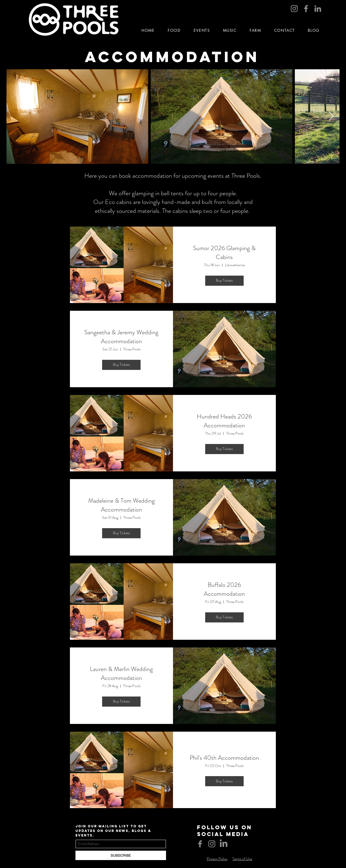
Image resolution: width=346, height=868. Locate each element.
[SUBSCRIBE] (121, 855)
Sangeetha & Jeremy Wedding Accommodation (121, 337)
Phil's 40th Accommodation (224, 758)
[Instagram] (294, 9)
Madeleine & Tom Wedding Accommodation (121, 505)
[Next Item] (331, 117)
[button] (202, 30)
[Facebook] (306, 9)
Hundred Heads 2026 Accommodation (224, 421)
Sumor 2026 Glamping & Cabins (224, 252)
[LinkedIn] (318, 9)
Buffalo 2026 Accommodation (224, 589)
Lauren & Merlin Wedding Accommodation (121, 673)
